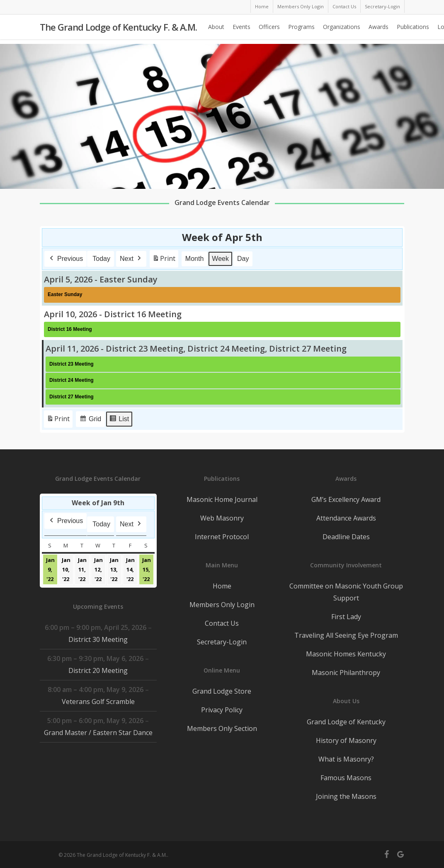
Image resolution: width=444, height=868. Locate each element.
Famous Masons (346, 778)
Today (101, 259)
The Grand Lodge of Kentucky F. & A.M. (118, 29)
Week (220, 259)
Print (164, 260)
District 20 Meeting (98, 670)
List (119, 420)
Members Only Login (222, 605)
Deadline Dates (346, 537)
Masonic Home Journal (222, 499)
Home (222, 586)
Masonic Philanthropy (346, 673)
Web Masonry (222, 518)
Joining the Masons (346, 796)
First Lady (346, 617)
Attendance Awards (346, 518)
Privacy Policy (222, 710)
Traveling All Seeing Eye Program (346, 635)
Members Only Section (222, 728)
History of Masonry (346, 740)
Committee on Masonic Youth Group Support (346, 592)
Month (194, 259)
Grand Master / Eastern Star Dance (98, 733)
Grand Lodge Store (222, 691)
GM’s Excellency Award (346, 499)
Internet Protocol (222, 537)
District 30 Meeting (98, 639)
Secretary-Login (222, 642)
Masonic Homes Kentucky (346, 654)
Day (243, 259)
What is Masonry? (346, 759)
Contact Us (222, 623)
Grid (90, 420)
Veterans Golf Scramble (98, 702)
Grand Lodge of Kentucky (346, 722)
